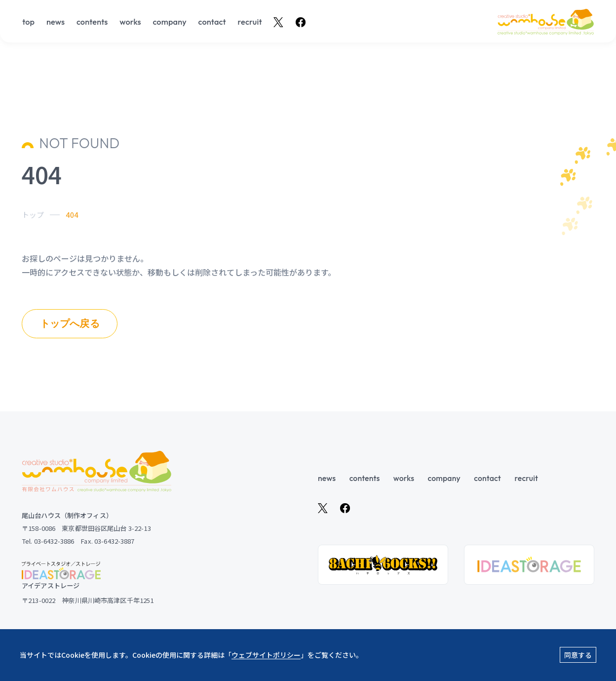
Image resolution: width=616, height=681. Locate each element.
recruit (250, 22)
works (130, 22)
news (56, 22)
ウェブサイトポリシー (266, 655)
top (28, 22)
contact (212, 22)
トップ (33, 215)
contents (92, 22)
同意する (578, 655)
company (169, 22)
